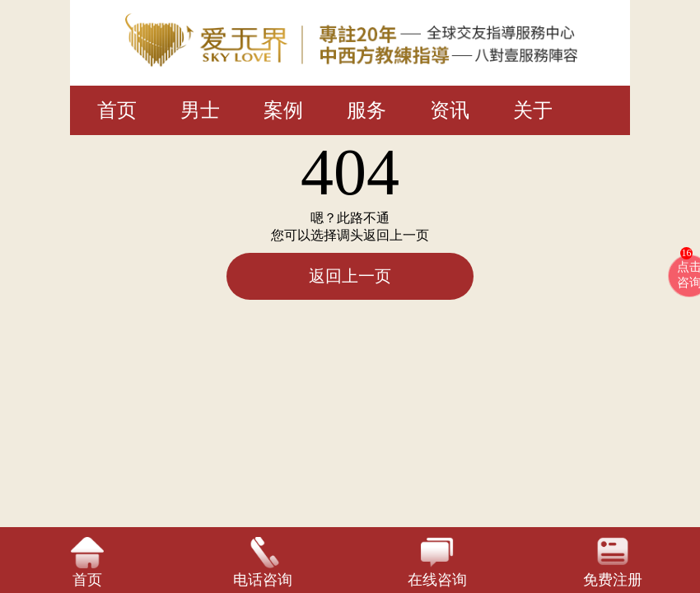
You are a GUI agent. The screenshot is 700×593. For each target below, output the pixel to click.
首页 (117, 110)
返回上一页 (350, 276)
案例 (283, 110)
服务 (366, 110)
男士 (200, 110)
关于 (533, 110)
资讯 (450, 110)
